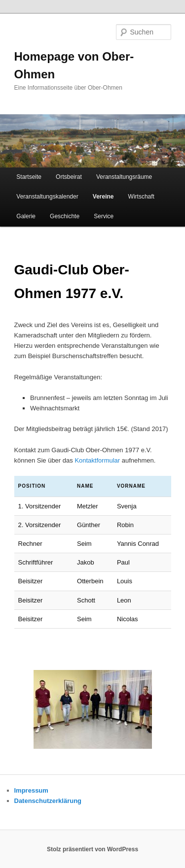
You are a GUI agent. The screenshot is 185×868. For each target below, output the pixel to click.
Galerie (26, 216)
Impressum (31, 790)
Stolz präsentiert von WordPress (92, 849)
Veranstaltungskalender (47, 197)
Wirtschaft (141, 197)
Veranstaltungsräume (124, 177)
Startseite (29, 177)
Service (104, 216)
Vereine (103, 197)
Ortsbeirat (69, 177)
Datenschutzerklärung (48, 801)
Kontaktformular (97, 460)
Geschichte (65, 216)
